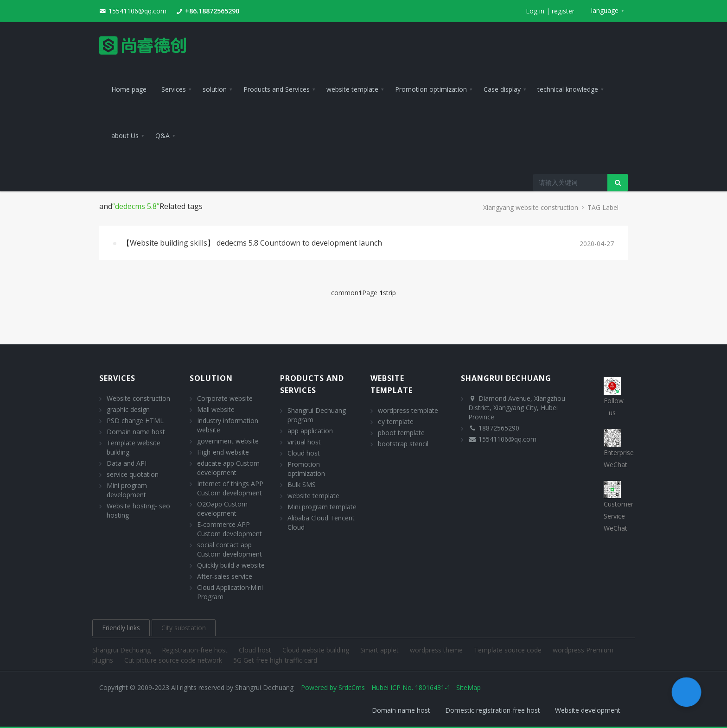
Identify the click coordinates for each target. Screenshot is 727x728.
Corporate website (225, 398)
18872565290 (499, 428)
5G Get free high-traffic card (275, 660)
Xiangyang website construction (531, 207)
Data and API (127, 463)
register (563, 11)
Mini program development (127, 490)
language (605, 10)
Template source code (509, 650)
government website (228, 441)
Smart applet (380, 650)
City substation (184, 628)
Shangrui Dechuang (122, 650)
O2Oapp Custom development (222, 509)
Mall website (216, 409)
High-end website (223, 452)
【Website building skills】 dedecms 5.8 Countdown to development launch (252, 243)
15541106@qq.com (137, 11)
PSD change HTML (135, 421)
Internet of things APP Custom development (230, 488)
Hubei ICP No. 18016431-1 (411, 687)
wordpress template (408, 410)
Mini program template (322, 507)
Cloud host (304, 453)
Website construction (138, 398)
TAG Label (603, 207)
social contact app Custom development (230, 549)
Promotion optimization (306, 469)
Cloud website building (317, 650)
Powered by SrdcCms (333, 687)
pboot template (401, 433)
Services (117, 378)
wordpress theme (437, 650)
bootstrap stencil (403, 444)
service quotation (133, 474)
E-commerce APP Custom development (230, 529)
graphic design (128, 409)
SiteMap (469, 687)
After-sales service (225, 576)
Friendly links (121, 628)
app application (310, 431)
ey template (396, 421)
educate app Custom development (228, 468)
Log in (535, 11)
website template (313, 496)
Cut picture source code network (174, 660)
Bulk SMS (302, 484)
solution (211, 378)
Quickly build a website (231, 565)
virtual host (304, 442)
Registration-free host (196, 650)
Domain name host (136, 432)
